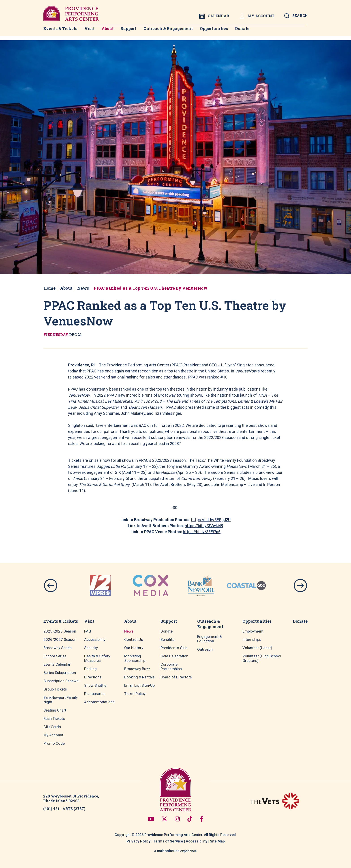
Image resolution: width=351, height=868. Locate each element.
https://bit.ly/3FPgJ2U (211, 520)
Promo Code (54, 743)
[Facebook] (202, 819)
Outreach (205, 649)
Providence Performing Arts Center (71, 13)
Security (91, 648)
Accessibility (95, 639)
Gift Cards (52, 727)
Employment (253, 631)
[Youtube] (151, 819)
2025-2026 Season (60, 631)
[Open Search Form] (296, 17)
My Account (257, 16)
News (83, 288)
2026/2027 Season (60, 639)
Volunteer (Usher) (257, 648)
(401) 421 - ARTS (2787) (64, 809)
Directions (93, 677)
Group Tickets (55, 689)
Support (135, 31)
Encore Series (55, 656)
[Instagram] (177, 819)
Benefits (167, 639)
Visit (90, 31)
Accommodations (99, 702)
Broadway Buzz (137, 669)
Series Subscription (60, 673)
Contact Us (134, 639)
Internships (252, 639)
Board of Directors (176, 677)
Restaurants (94, 694)
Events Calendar (57, 664)
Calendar (214, 16)
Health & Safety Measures (97, 658)
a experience (175, 851)
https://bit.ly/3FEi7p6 (202, 532)
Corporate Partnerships (171, 667)
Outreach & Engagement (176, 31)
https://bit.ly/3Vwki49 (204, 526)
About (111, 31)
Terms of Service (168, 841)
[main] (175, 291)
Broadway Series (58, 648)
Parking (90, 669)
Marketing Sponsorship (135, 658)
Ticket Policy (135, 694)
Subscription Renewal (61, 681)
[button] (51, 586)
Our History (134, 648)
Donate (253, 31)
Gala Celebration (174, 656)
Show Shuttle (95, 685)
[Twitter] (164, 819)
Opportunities (222, 31)
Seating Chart (55, 710)
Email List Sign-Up (139, 685)
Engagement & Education (210, 639)
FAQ (88, 631)
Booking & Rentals (139, 677)
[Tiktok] (190, 819)
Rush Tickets (54, 718)
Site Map (217, 841)
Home (49, 288)
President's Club (174, 648)
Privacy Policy (138, 841)
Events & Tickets (59, 31)
